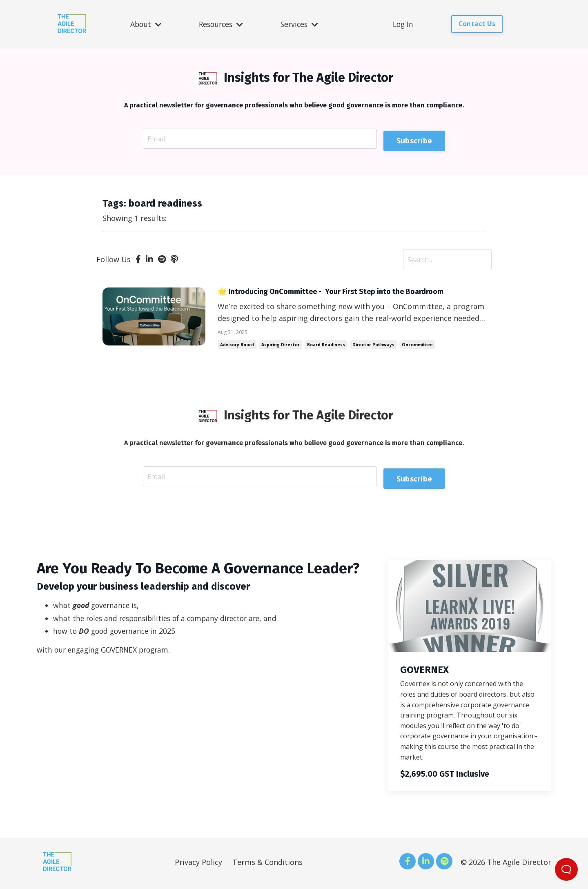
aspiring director (281, 347)
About (145, 24)
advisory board (237, 347)
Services (301, 24)
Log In (404, 24)
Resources (221, 24)
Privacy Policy (198, 865)
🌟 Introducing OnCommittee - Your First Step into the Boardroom (342, 294)
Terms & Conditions (267, 865)
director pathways (373, 347)
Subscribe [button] (414, 138)
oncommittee (417, 347)
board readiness (326, 347)
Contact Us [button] (478, 24)
